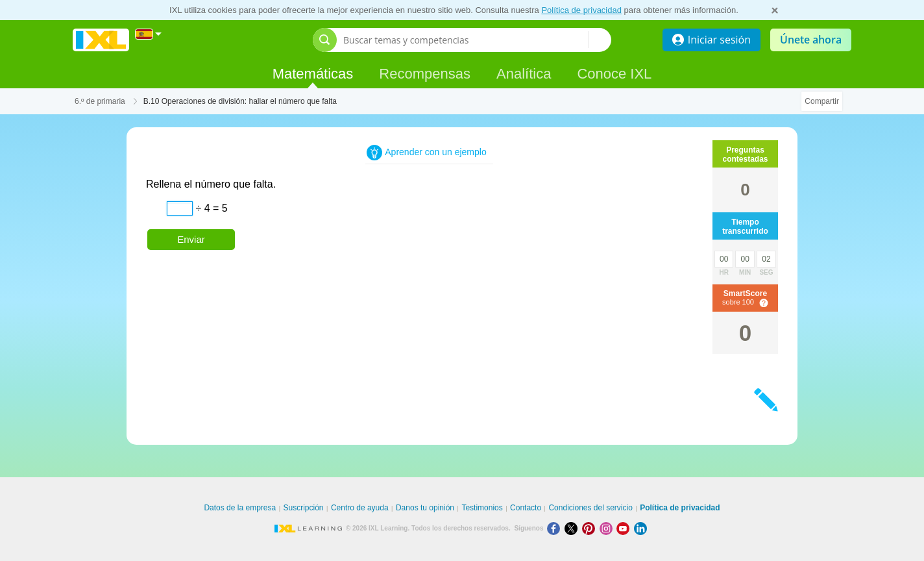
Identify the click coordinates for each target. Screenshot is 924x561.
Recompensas (425, 74)
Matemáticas (313, 74)
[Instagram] (608, 528)
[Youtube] (625, 528)
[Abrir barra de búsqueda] (325, 40)
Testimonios (482, 508)
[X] (573, 528)
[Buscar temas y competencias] (466, 40)
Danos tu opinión (425, 508)
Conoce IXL (614, 74)
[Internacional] (149, 34)
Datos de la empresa (240, 508)
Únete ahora (811, 40)
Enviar (191, 239)
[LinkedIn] (642, 528)
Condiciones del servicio (590, 508)
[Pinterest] (591, 528)
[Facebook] (556, 528)
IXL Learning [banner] (101, 40)
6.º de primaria (100, 101)
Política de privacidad (581, 10)
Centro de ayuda (360, 508)
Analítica (524, 74)
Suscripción (304, 508)
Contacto (526, 508)
